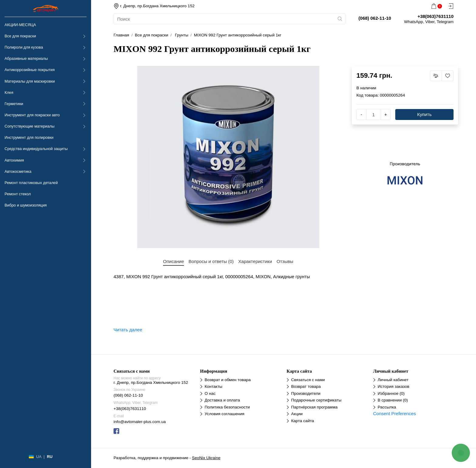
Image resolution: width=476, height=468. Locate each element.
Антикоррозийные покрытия (30, 70)
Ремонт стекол (18, 194)
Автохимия (14, 160)
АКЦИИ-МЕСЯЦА (20, 25)
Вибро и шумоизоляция (26, 205)
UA (39, 457)
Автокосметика (18, 171)
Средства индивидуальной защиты (36, 149)
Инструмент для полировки (29, 137)
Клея (9, 92)
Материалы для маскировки (30, 81)
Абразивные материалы (26, 58)
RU (49, 457)
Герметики (14, 104)
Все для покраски (20, 36)
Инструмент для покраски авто (32, 115)
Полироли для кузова (24, 47)
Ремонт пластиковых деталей (31, 183)
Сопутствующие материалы (29, 126)
